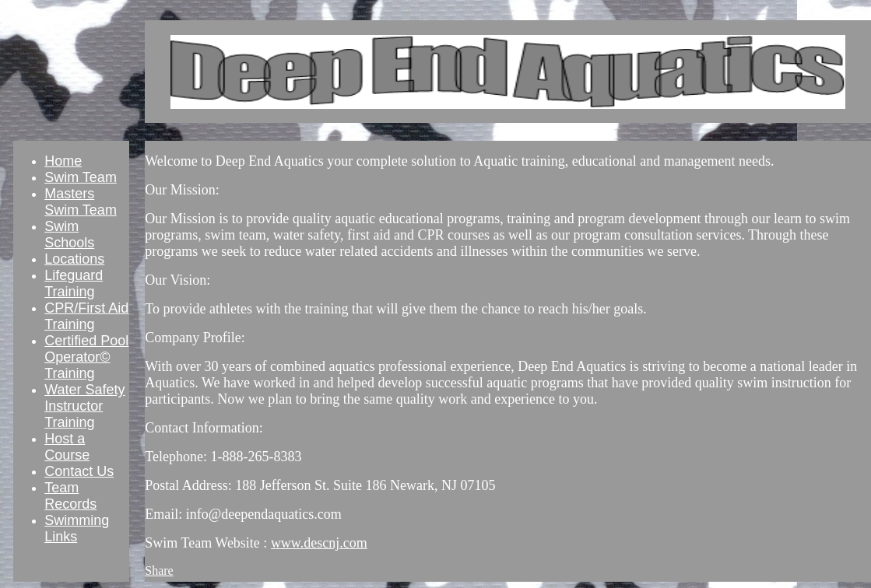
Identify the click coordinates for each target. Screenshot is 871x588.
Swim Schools (69, 234)
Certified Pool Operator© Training (86, 357)
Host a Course (67, 447)
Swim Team (81, 177)
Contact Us (79, 471)
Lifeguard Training (74, 283)
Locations (74, 259)
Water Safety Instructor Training (84, 406)
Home (63, 161)
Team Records (70, 496)
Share (159, 570)
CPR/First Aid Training (86, 316)
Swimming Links (77, 528)
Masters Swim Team (81, 202)
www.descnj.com (319, 543)
